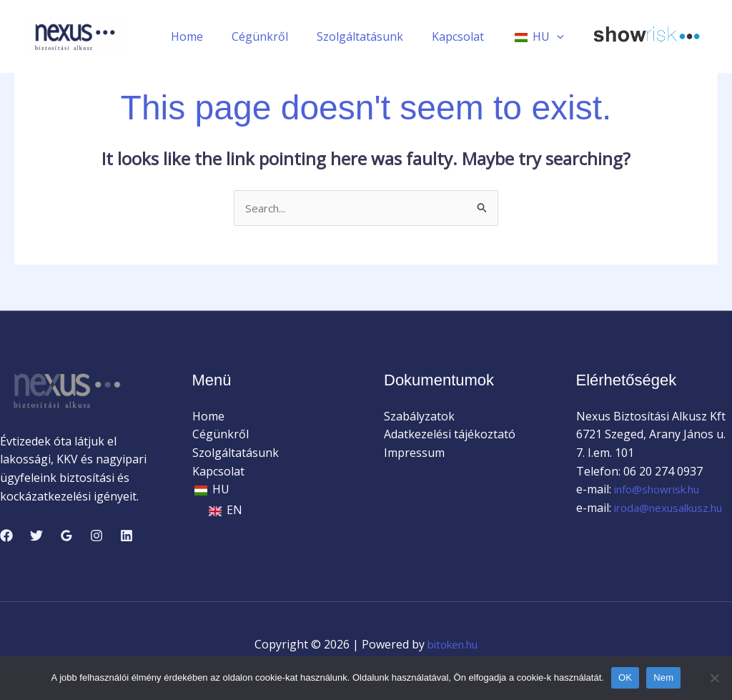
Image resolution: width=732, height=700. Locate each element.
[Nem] (714, 678)
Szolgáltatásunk (374, 36)
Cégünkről (280, 36)
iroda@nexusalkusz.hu (664, 527)
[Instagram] (97, 536)
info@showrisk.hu (661, 491)
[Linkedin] (127, 536)
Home (213, 36)
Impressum (414, 453)
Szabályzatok (419, 417)
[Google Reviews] (66, 536)
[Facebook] (6, 536)
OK (625, 677)
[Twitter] (36, 536)
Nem (663, 677)
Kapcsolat (466, 36)
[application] (560, 36)
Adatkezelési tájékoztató (450, 435)
